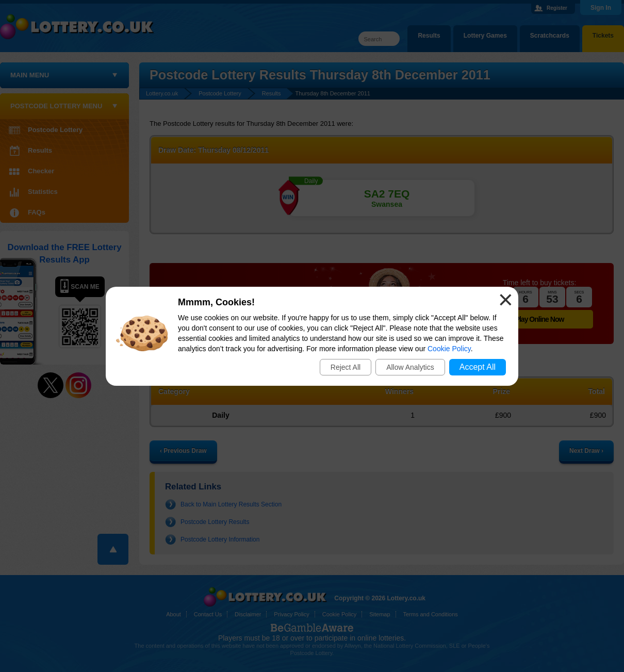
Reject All (346, 367)
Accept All (478, 367)
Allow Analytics (410, 367)
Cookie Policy (449, 349)
